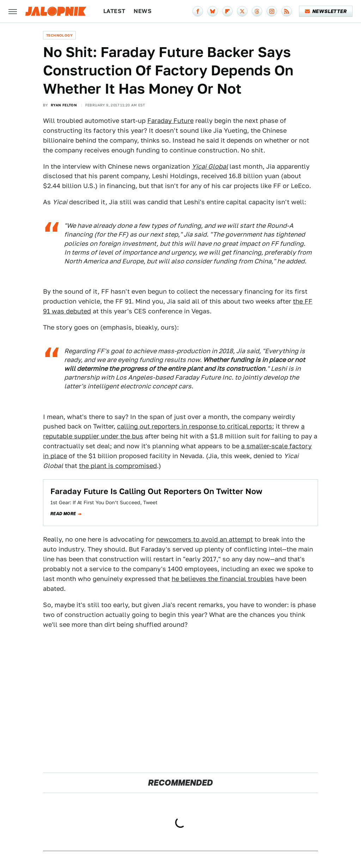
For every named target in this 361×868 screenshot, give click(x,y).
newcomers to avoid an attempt (204, 539)
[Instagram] (272, 11)
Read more (63, 514)
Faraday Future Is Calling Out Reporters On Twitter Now (156, 491)
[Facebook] (198, 11)
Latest (114, 11)
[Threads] (257, 11)
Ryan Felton (64, 105)
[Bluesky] (213, 11)
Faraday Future (170, 121)
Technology (59, 35)
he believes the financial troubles (223, 579)
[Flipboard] (227, 11)
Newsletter (326, 11)
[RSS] (287, 11)
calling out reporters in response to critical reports (195, 426)
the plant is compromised (118, 466)
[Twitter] (242, 11)
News (143, 11)
